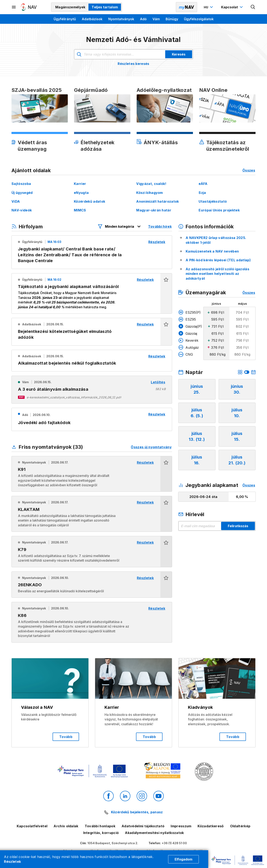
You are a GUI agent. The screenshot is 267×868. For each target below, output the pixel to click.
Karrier (80, 184)
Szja (202, 193)
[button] (166, 293)
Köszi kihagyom (149, 193)
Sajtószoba (21, 184)
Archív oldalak (66, 826)
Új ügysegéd (22, 193)
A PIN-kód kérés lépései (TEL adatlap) (218, 260)
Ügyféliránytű (65, 19)
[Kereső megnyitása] (253, 7)
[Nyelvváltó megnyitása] (209, 7)
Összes (249, 170)
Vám (156, 19)
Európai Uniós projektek (219, 210)
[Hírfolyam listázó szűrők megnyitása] (120, 226)
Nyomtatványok (121, 19)
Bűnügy (172, 19)
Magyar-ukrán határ (154, 210)
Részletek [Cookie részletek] (12, 862)
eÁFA (203, 184)
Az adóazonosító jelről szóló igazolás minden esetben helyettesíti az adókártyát (217, 274)
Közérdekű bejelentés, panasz (137, 812)
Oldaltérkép (240, 826)
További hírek (160, 226)
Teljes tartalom (105, 7)
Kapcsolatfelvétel (32, 826)
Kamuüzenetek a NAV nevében (212, 251)
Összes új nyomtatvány (151, 447)
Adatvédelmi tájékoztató (143, 826)
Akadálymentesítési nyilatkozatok (154, 833)
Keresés (179, 54)
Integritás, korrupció (101, 833)
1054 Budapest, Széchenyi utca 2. (113, 843)
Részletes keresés (133, 64)
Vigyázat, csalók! (151, 184)
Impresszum (181, 826)
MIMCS (80, 210)
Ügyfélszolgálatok (199, 19)
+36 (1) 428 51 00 (174, 843)
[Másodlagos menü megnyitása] (14, 7)
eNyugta (81, 193)
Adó (143, 19)
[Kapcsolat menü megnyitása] (232, 7)
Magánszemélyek (70, 7)
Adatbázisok (92, 19)
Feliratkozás (238, 526)
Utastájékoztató (213, 201)
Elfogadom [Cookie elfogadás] (183, 859)
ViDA (16, 201)
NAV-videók (22, 210)
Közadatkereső (211, 826)
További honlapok (100, 826)
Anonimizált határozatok (157, 201)
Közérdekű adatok (89, 201)
